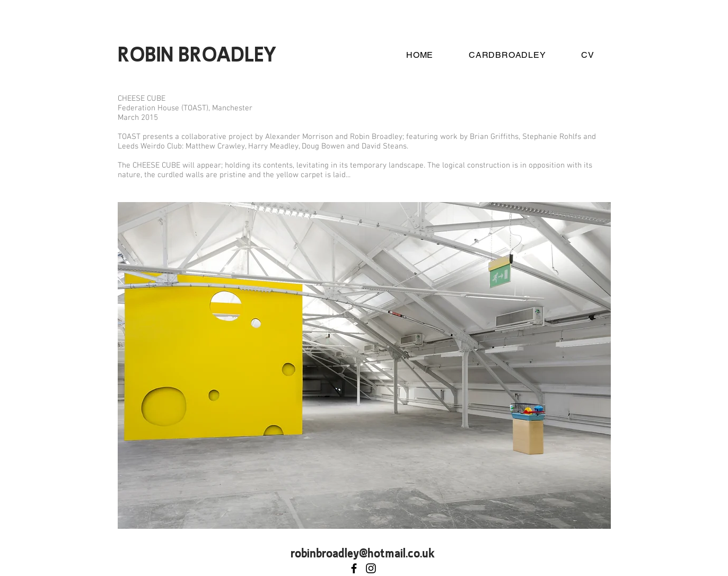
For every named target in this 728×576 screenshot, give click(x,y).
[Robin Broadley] (354, 568)
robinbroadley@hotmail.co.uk (362, 553)
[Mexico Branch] (371, 568)
